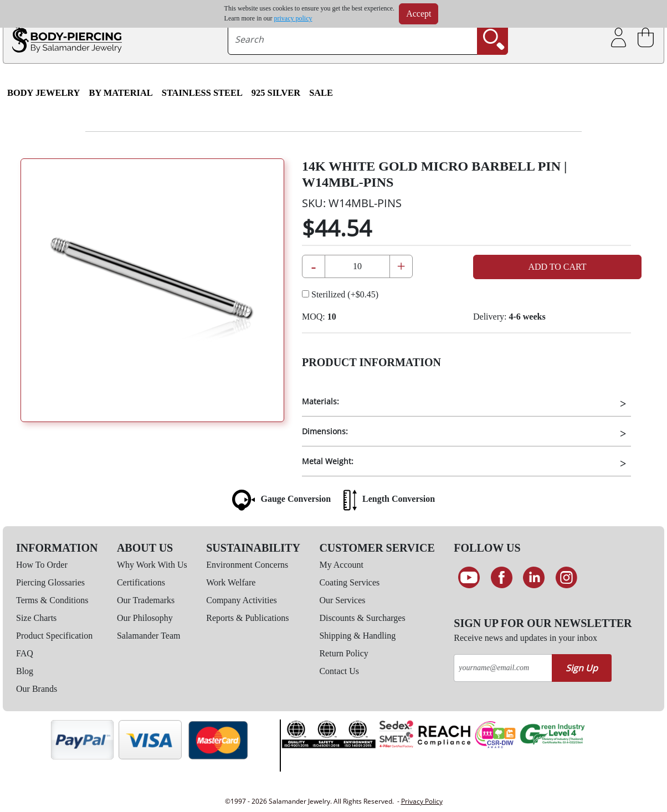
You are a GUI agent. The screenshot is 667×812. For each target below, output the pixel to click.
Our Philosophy (145, 618)
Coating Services (349, 582)
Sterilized (340, 294)
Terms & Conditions (52, 600)
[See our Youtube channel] (469, 578)
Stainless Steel (202, 93)
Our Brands (37, 689)
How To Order (42, 565)
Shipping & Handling (357, 636)
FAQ (25, 653)
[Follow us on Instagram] (566, 578)
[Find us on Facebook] (502, 578)
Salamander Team (149, 636)
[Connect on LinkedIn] (534, 578)
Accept (419, 14)
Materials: (320, 401)
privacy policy (293, 18)
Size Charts (36, 618)
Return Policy (343, 653)
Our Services (342, 600)
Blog (25, 671)
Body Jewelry (43, 93)
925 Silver (276, 93)
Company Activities (242, 600)
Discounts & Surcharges (362, 618)
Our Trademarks (146, 600)
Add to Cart (557, 267)
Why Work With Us (152, 565)
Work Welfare (231, 582)
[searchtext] (353, 39)
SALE (321, 93)
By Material (120, 93)
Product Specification (54, 636)
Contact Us (339, 671)
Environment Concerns (247, 565)
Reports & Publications (247, 618)
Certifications (141, 582)
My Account (341, 565)
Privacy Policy (422, 801)
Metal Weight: (328, 461)
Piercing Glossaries (50, 582)
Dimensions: (325, 431)
